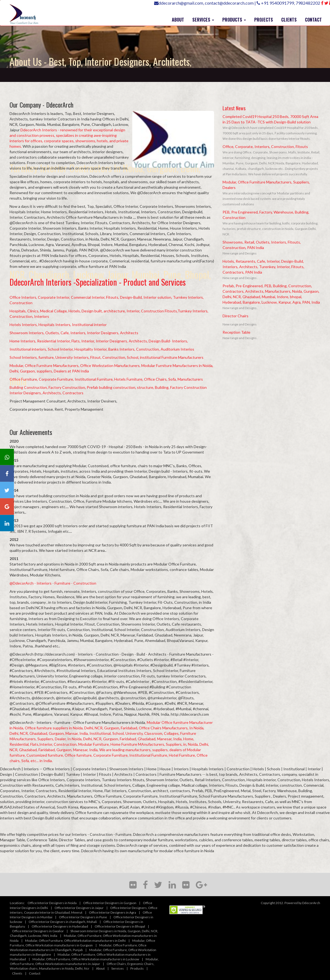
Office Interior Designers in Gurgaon (110, 903)
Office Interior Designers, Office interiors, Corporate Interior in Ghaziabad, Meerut (84, 910)
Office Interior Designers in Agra (112, 912)
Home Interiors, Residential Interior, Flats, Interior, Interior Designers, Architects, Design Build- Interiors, (99, 341)
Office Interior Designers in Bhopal (120, 926)
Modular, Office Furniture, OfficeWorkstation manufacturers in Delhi (75, 941)
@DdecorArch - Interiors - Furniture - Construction (53, 583)
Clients (17, 973)
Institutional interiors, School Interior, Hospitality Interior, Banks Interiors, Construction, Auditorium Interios (102, 349)
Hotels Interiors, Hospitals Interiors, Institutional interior (58, 325)
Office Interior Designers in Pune (83, 917)
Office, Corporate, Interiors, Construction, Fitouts (265, 146)
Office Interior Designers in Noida (52, 903)
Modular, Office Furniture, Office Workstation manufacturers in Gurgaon (82, 943)
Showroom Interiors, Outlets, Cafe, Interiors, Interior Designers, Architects (74, 333)
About (100, 968)
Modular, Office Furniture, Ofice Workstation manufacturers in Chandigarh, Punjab (78, 948)
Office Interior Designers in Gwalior (38, 931)
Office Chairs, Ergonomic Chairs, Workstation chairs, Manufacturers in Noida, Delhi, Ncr (82, 966)
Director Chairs (235, 316)
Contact (35, 973)
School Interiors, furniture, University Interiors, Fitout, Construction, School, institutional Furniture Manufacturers (106, 357)
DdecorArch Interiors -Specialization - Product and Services (98, 282)
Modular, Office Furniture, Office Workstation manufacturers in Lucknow (86, 959)
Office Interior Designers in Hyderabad (60, 926)
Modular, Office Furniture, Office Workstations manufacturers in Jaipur (84, 961)
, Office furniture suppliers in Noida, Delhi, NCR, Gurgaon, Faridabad (80, 728)
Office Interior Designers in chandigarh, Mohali (63, 922)
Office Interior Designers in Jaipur (79, 908)
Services (118, 968)
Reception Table (236, 332)
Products (137, 968)
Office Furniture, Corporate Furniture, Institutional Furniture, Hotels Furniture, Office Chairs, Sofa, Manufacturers (106, 379)
